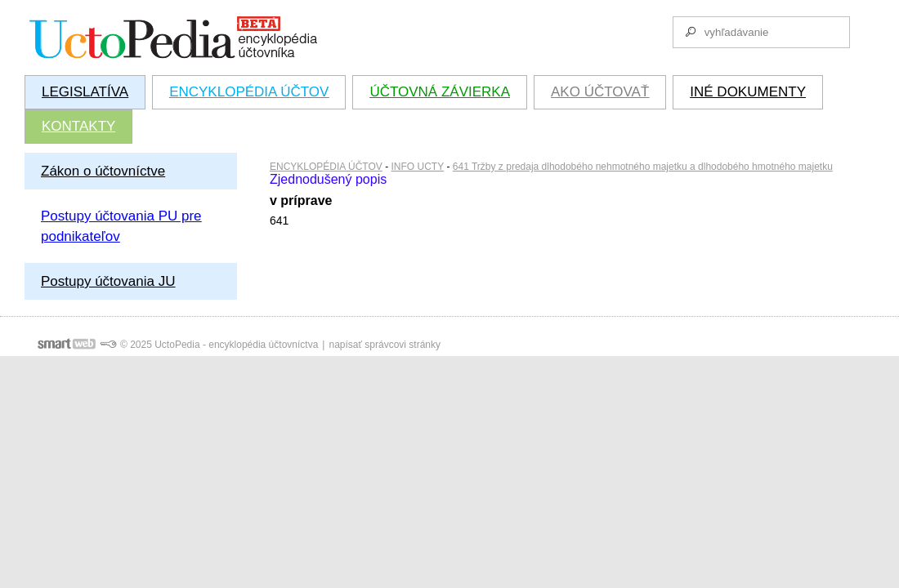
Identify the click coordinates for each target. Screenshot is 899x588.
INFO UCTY (418, 167)
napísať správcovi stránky (385, 345)
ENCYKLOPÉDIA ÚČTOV (326, 167)
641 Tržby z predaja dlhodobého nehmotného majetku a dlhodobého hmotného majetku (643, 167)
